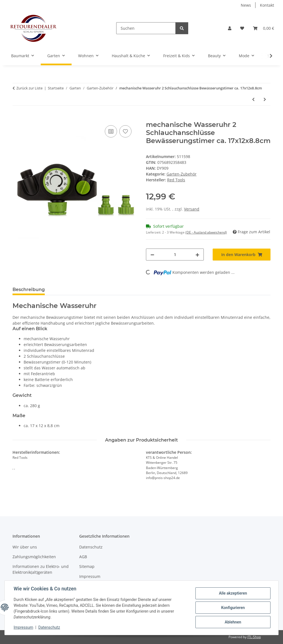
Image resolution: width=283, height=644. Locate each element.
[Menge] (175, 255)
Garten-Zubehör (182, 174)
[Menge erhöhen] (197, 255)
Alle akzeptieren (233, 593)
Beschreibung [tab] (29, 290)
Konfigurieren (233, 608)
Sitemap (87, 566)
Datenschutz (49, 627)
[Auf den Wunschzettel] (125, 131)
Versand (192, 209)
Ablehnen (233, 622)
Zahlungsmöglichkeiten (34, 557)
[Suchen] (146, 28)
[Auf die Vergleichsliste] (111, 131)
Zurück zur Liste (29, 88)
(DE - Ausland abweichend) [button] (206, 232)
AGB (83, 557)
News (246, 5)
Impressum (23, 627)
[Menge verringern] (152, 255)
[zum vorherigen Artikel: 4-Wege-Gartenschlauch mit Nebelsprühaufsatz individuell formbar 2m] (253, 99)
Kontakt (267, 5)
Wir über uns (25, 547)
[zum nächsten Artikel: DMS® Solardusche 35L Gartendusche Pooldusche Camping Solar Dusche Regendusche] (265, 99)
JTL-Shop (254, 637)
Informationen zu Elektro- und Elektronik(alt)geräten (41, 569)
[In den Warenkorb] (17, 118)
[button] (230, 28)
